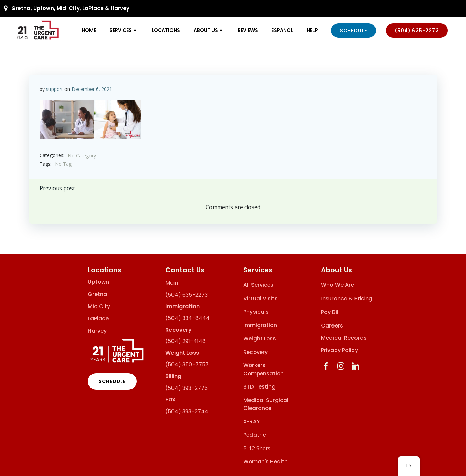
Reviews (248, 30)
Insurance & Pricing (347, 299)
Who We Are (338, 285)
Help (312, 30)
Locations (166, 30)
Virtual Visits (260, 299)
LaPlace (98, 319)
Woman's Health (266, 462)
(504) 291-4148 (186, 341)
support (55, 89)
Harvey (97, 331)
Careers (332, 326)
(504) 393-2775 (187, 388)
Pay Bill (330, 312)
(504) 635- (180, 295)
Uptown (98, 282)
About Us (209, 30)
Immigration (260, 325)
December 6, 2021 (92, 89)
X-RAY (252, 422)
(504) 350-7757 (187, 365)
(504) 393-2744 (187, 411)
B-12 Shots (257, 448)
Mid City (99, 306)
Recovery (256, 352)
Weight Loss (260, 339)
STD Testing (259, 387)
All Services (258, 285)
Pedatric (255, 435)
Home (89, 30)
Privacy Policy (339, 350)
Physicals (256, 312)
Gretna (97, 294)
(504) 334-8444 (188, 318)
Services (124, 30)
